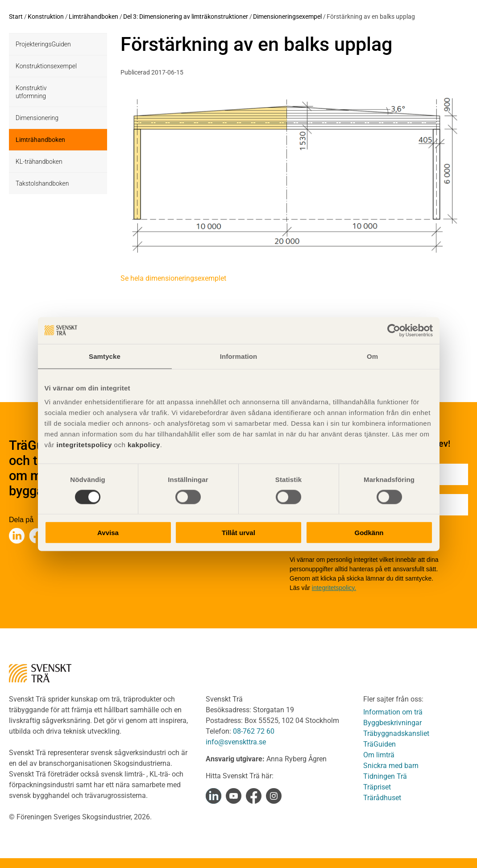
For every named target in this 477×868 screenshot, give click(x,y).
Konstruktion (46, 17)
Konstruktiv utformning (31, 92)
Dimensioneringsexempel (287, 17)
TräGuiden (380, 744)
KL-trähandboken (39, 162)
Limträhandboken (93, 17)
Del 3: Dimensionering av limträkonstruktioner (186, 17)
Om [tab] (372, 356)
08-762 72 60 (254, 731)
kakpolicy (144, 445)
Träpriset (377, 787)
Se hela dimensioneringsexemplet (173, 278)
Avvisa (108, 533)
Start (16, 17)
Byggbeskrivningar (392, 723)
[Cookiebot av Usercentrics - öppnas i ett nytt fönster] (394, 330)
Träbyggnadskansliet (396, 733)
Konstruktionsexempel (46, 66)
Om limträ (379, 755)
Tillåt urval (238, 533)
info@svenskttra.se (236, 742)
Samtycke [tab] (105, 356)
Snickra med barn (391, 766)
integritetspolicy (83, 445)
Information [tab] (239, 356)
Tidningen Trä (385, 776)
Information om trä (393, 712)
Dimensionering (37, 118)
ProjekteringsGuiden (43, 44)
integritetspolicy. (334, 588)
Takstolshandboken (42, 183)
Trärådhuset (382, 798)
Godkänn (369, 533)
